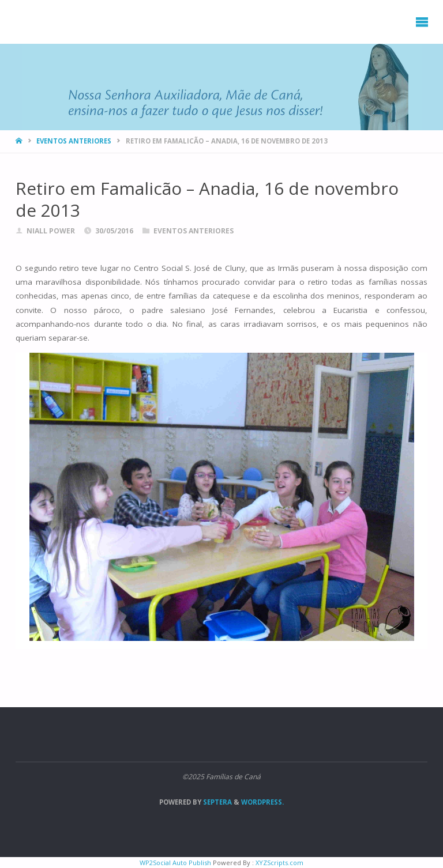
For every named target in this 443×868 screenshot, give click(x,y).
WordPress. (262, 802)
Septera (217, 802)
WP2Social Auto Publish (175, 863)
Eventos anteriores (74, 141)
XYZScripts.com (279, 863)
